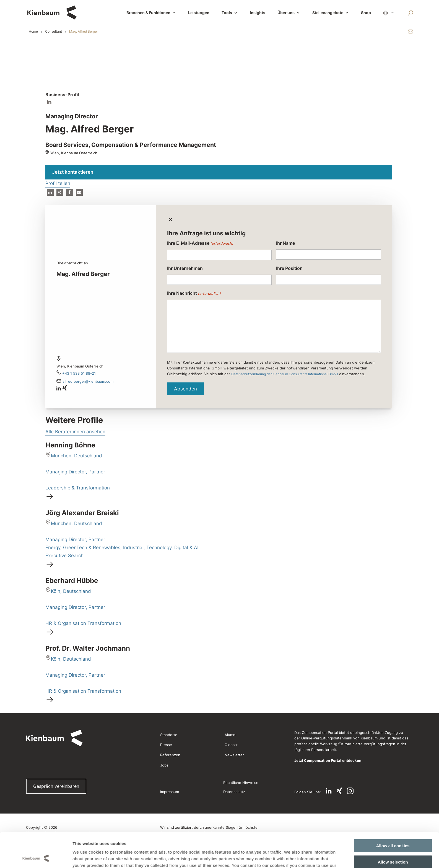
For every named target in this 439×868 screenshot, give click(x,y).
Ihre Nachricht (194, 294)
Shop (366, 13)
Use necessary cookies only (393, 779)
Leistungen (199, 13)
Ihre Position (289, 268)
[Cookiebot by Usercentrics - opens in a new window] (36, 791)
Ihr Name (285, 243)
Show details (285, 791)
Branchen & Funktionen (148, 13)
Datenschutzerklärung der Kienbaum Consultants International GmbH (285, 374)
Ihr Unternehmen (185, 268)
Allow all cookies (393, 746)
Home (33, 31)
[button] (50, 192)
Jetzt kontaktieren (73, 172)
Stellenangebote (328, 13)
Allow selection (393, 763)
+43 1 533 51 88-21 (79, 373)
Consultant (54, 31)
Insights (258, 13)
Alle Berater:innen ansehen (75, 432)
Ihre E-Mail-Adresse (200, 243)
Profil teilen (58, 183)
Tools (227, 13)
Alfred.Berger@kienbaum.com (88, 381)
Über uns (286, 13)
